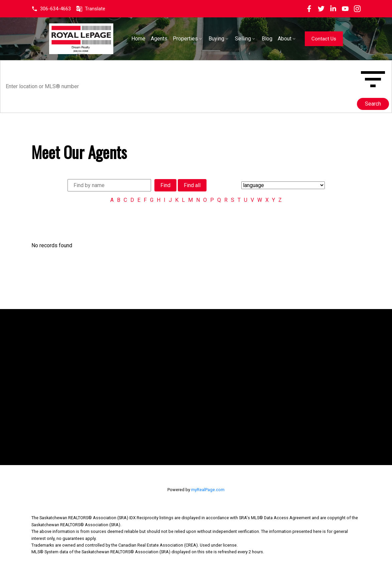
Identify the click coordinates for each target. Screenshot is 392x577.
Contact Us (342, 39)
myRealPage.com (208, 490)
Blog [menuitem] (285, 39)
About (303, 39)
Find (165, 185)
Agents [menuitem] (177, 39)
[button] (51, 9)
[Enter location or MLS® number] (180, 87)
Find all (192, 185)
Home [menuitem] (156, 39)
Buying (234, 39)
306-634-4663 (55, 9)
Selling (261, 39)
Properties (203, 39)
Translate (95, 9)
